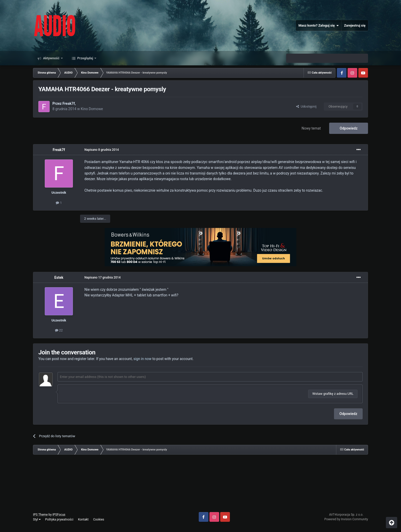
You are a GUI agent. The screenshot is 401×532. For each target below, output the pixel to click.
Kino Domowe (92, 109)
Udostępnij (306, 106)
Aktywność (51, 58)
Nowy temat (311, 128)
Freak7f (69, 103)
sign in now (143, 359)
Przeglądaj (85, 58)
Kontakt (83, 519)
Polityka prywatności (59, 519)
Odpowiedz (349, 128)
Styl (37, 519)
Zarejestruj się (355, 25)
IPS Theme (40, 515)
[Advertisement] (201, 485)
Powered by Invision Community (346, 519)
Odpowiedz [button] (348, 414)
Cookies (99, 519)
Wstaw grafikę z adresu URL (333, 394)
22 (59, 330)
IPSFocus (59, 515)
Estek (59, 277)
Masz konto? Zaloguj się (319, 26)
